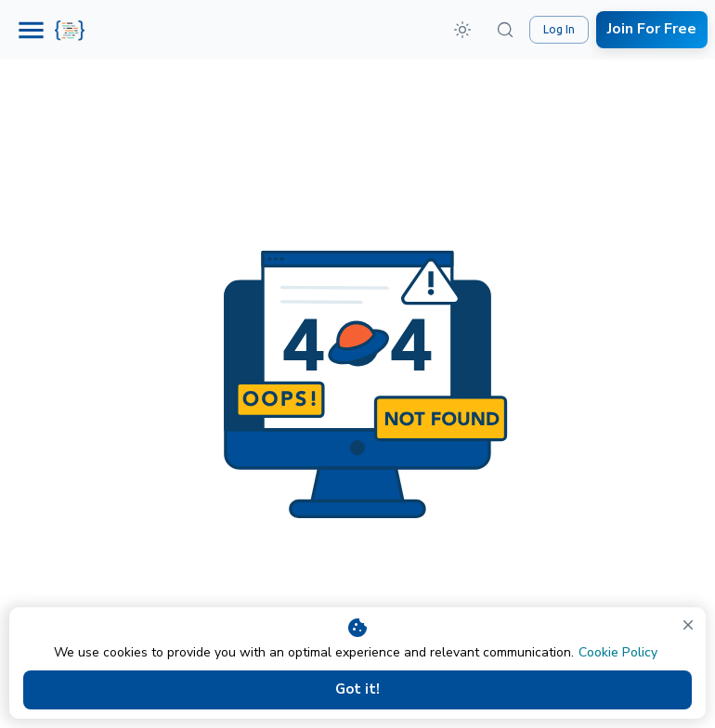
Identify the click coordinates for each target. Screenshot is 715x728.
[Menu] (31, 30)
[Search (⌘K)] (505, 30)
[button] (462, 30)
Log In (559, 30)
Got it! (357, 690)
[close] (688, 625)
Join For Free (652, 29)
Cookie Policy (618, 652)
